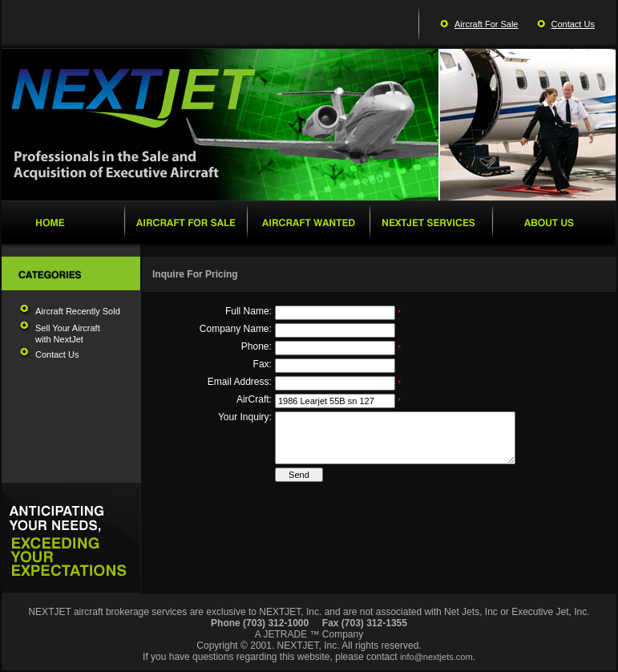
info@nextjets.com (436, 657)
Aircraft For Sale (486, 24)
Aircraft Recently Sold (78, 311)
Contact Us (573, 24)
